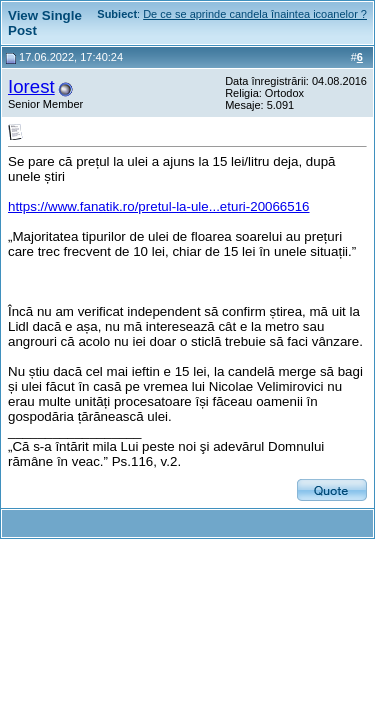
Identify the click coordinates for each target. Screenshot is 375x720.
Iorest (31, 86)
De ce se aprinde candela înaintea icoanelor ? (255, 14)
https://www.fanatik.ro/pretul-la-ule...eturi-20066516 (159, 206)
